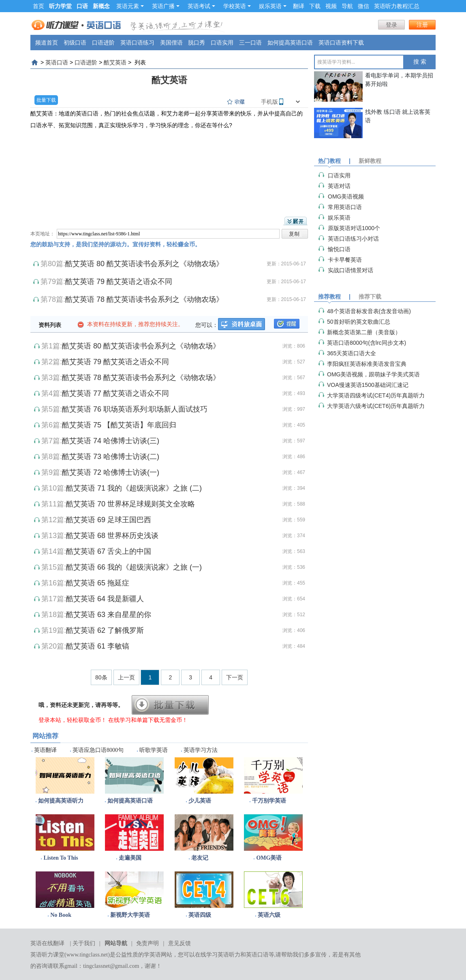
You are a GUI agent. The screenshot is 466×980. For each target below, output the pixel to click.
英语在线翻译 (47, 943)
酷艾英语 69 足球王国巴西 (109, 520)
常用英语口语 (345, 207)
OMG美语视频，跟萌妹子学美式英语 (373, 374)
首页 (38, 6)
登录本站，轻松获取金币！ (73, 720)
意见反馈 (180, 943)
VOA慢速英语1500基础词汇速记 (368, 385)
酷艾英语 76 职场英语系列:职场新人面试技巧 (135, 409)
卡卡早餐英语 (345, 260)
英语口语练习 (137, 43)
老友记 (200, 858)
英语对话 (339, 186)
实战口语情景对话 (351, 270)
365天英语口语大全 (352, 353)
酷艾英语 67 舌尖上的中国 (109, 551)
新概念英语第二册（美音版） (364, 332)
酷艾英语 (115, 62)
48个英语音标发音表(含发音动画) (369, 311)
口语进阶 (103, 43)
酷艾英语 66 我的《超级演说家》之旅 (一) (134, 567)
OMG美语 (269, 858)
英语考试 (201, 6)
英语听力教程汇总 (397, 6)
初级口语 (75, 43)
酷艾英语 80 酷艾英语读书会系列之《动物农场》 (144, 264)
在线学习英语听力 (218, 955)
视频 (331, 6)
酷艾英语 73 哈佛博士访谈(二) (111, 457)
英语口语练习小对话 (353, 239)
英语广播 (166, 6)
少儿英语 (200, 801)
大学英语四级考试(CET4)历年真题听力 (376, 395)
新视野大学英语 (130, 915)
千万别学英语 (269, 801)
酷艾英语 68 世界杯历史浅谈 (112, 536)
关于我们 (84, 943)
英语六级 (269, 915)
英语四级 (200, 915)
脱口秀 (197, 43)
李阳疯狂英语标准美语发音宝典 (367, 364)
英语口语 (57, 62)
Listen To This (61, 858)
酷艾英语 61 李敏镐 (98, 646)
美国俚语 (171, 43)
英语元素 (130, 6)
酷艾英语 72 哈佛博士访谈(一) (111, 472)
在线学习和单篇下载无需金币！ (148, 720)
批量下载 (46, 100)
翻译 (299, 6)
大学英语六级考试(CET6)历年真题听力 (376, 406)
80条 (101, 677)
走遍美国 (130, 858)
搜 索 (420, 62)
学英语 (152, 955)
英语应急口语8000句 (98, 750)
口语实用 (222, 43)
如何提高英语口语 (290, 43)
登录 (391, 25)
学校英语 (237, 6)
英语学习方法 (201, 750)
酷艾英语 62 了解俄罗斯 (105, 630)
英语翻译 (45, 750)
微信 (363, 6)
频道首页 (47, 43)
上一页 (126, 677)
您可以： (207, 325)
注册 (422, 25)
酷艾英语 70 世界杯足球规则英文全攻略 (130, 504)
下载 (315, 6)
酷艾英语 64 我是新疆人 (105, 599)
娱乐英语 (273, 6)
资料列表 (50, 325)
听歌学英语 (154, 750)
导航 (347, 6)
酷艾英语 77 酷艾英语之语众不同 (115, 393)
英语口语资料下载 (341, 43)
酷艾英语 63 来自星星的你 (109, 615)
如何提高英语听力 (61, 801)
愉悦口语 (339, 249)
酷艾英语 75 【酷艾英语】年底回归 (119, 425)
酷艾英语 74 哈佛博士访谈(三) (111, 441)
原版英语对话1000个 (354, 228)
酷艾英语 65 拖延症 (98, 583)
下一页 (235, 677)
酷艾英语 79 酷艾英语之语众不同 (119, 282)
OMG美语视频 (346, 196)
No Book (61, 915)
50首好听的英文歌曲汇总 (359, 322)
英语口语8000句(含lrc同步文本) (367, 343)
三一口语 (250, 43)
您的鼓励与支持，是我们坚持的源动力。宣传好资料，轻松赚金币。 (115, 244)
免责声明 (147, 943)
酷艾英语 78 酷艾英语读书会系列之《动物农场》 (144, 299)
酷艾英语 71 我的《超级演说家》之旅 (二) (134, 488)
